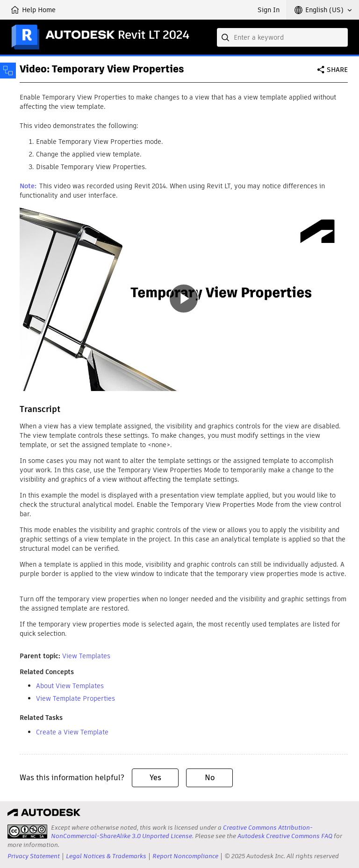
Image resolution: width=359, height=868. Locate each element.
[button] (323, 10)
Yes (155, 778)
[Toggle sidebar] (8, 71)
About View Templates (70, 686)
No (210, 778)
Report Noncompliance (185, 856)
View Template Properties (75, 698)
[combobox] (282, 37)
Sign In (269, 10)
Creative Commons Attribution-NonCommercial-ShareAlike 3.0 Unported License (182, 832)
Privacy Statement (34, 856)
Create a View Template (72, 732)
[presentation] (27, 832)
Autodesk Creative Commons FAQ (285, 836)
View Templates (86, 656)
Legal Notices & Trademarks (106, 856)
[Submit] (226, 37)
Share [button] (337, 70)
